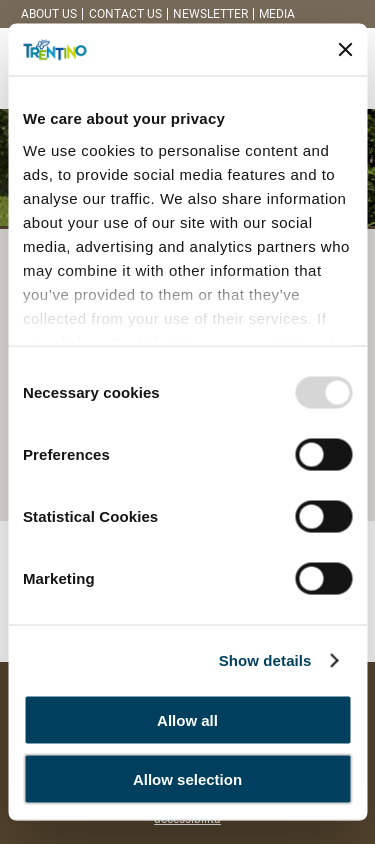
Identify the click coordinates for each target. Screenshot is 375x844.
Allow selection (187, 778)
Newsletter (210, 14)
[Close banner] (345, 50)
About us (49, 14)
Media (277, 14)
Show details (265, 659)
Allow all (187, 720)
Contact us (125, 14)
